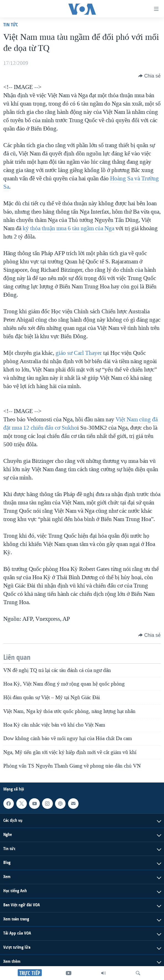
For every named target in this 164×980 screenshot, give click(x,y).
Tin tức (11, 25)
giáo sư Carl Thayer (79, 353)
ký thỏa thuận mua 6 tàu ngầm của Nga (68, 228)
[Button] (149, 76)
